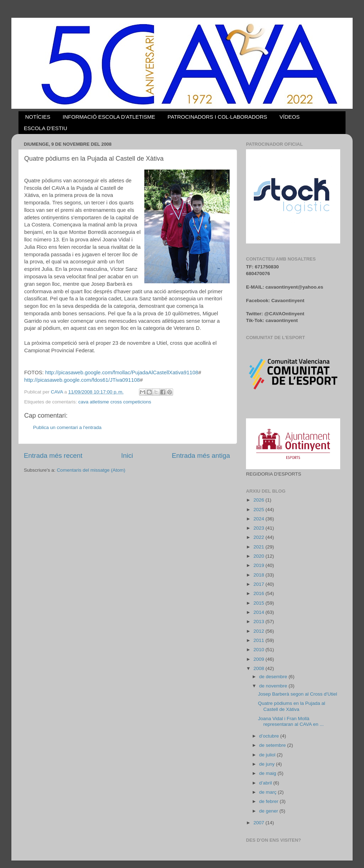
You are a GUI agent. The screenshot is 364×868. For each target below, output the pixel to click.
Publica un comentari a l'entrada (67, 427)
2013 (259, 621)
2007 (259, 823)
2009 (259, 659)
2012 (259, 631)
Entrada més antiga (201, 456)
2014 (259, 612)
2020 (259, 556)
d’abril (266, 783)
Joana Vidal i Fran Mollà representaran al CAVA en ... (291, 721)
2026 (259, 500)
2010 (259, 650)
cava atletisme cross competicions (115, 402)
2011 (259, 640)
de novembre (274, 686)
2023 (259, 528)
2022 (259, 537)
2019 (259, 565)
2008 (259, 668)
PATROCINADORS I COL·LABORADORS (217, 117)
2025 (259, 510)
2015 (259, 603)
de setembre (273, 745)
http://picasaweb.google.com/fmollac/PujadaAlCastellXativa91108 (122, 373)
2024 (259, 519)
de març (269, 792)
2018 (259, 575)
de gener (269, 811)
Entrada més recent (53, 456)
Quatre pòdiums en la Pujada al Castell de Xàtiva (292, 706)
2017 (259, 584)
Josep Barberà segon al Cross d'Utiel (298, 694)
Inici (127, 456)
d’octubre (270, 736)
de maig (268, 773)
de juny (267, 764)
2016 (259, 593)
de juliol (268, 755)
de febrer (269, 801)
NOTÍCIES (38, 117)
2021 (259, 547)
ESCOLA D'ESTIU (45, 128)
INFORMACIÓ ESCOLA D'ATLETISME (109, 117)
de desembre (274, 677)
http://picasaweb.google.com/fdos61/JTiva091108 (82, 380)
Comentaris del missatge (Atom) (91, 470)
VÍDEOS (290, 117)
